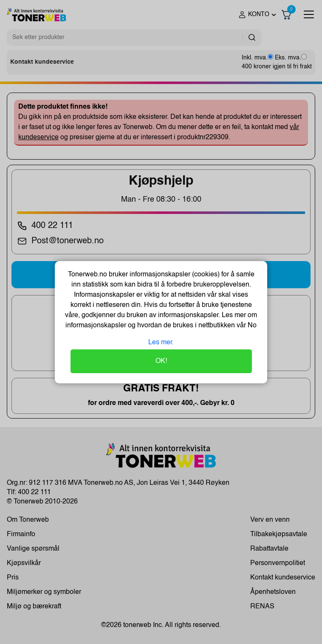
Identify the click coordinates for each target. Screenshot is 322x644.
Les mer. (161, 343)
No (251, 326)
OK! (161, 361)
